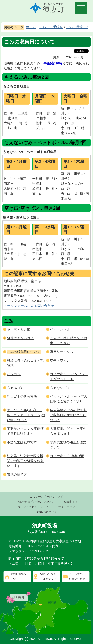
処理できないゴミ (20, 338)
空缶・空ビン (60, 360)
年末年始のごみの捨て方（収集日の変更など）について (68, 415)
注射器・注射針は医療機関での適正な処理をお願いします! (25, 461)
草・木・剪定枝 (18, 329)
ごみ (8, 321)
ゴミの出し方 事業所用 (67, 456)
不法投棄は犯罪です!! (23, 442)
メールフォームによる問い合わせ (29, 306)
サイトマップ (67, 507)
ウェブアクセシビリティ (33, 507)
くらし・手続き (51, 27)
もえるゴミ (15, 388)
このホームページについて (46, 497)
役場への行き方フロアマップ (49, 576)
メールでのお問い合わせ (77, 576)
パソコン (14, 374)
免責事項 (69, 502)
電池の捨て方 (17, 474)
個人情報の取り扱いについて (36, 502)
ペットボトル (60, 329)
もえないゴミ (60, 388)
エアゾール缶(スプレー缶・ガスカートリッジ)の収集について (26, 415)
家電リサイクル (62, 352)
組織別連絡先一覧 (19, 576)
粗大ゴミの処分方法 (22, 396)
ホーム (31, 27)
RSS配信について (46, 512)
